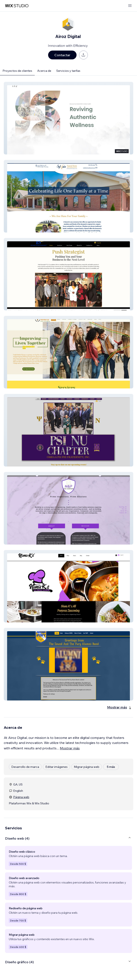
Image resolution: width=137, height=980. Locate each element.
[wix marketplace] (17, 6)
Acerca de (44, 71)
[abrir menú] (130, 6)
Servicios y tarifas (68, 71)
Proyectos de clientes (17, 71)
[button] (68, 118)
